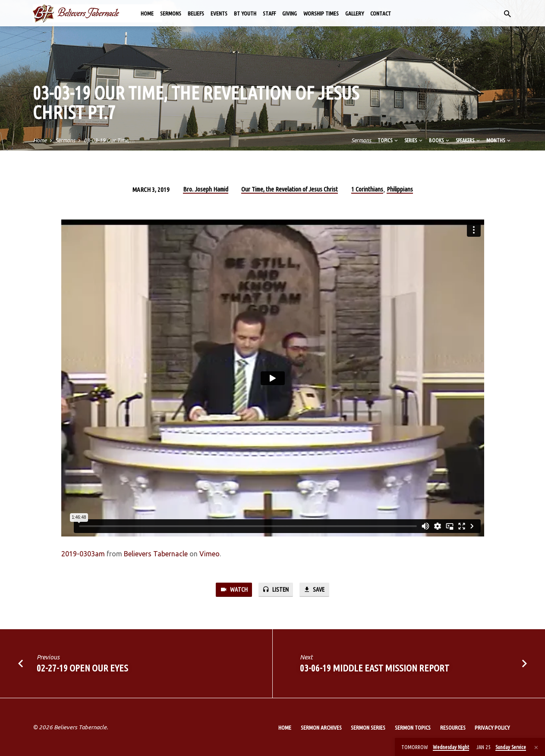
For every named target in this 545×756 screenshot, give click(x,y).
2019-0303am (83, 554)
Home (147, 13)
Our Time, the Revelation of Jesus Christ (290, 189)
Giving (290, 13)
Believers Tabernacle (156, 554)
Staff (269, 13)
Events (219, 13)
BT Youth (245, 13)
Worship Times (321, 13)
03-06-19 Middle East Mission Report (375, 668)
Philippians (400, 189)
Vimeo (209, 554)
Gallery (354, 13)
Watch (233, 590)
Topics (388, 140)
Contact (381, 13)
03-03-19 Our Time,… (109, 140)
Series (414, 140)
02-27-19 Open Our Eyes (82, 668)
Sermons (171, 13)
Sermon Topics (413, 728)
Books (440, 140)
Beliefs (196, 13)
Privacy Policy (492, 728)
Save (315, 590)
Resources (453, 728)
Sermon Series (368, 728)
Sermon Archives (321, 728)
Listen (275, 590)
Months (499, 140)
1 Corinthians (367, 189)
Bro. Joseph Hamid (206, 189)
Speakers (468, 140)
